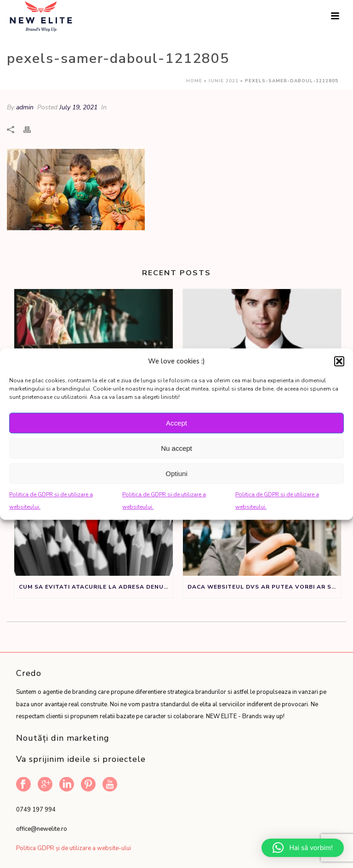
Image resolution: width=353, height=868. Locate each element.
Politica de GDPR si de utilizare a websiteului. (51, 501)
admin (25, 107)
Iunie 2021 (224, 81)
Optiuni (176, 474)
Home (194, 81)
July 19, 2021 (78, 107)
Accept (176, 423)
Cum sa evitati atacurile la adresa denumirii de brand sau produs (96, 587)
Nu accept (176, 448)
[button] (339, 361)
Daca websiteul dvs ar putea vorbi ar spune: (265, 587)
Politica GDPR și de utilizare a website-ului (74, 848)
